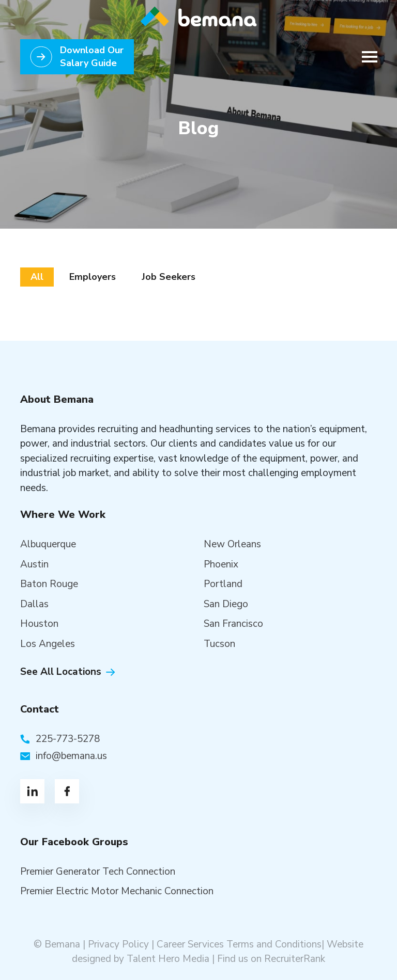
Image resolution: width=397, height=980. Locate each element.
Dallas (34, 604)
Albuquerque (48, 544)
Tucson (219, 644)
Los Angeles (48, 644)
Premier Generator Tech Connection (98, 872)
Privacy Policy (118, 944)
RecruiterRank (295, 959)
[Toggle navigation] (367, 57)
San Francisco (233, 624)
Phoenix (221, 564)
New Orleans (232, 544)
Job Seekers (169, 277)
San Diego (226, 604)
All (37, 277)
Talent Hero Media (168, 959)
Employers (93, 277)
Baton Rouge (49, 584)
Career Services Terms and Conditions (239, 944)
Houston (39, 624)
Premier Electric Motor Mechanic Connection (117, 891)
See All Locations (61, 672)
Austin (34, 564)
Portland (223, 584)
